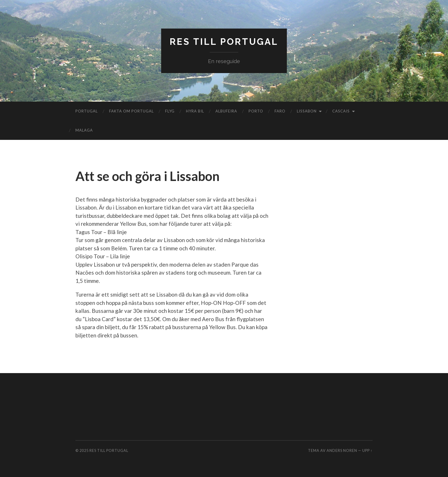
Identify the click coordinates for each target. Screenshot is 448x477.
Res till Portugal (224, 42)
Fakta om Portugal (131, 111)
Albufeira (226, 111)
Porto (256, 111)
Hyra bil (195, 111)
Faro (280, 111)
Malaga (84, 130)
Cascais (341, 111)
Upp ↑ (367, 450)
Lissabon (307, 111)
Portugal (87, 111)
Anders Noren (342, 450)
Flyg (170, 111)
